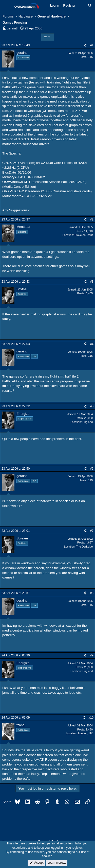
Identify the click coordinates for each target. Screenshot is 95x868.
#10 (91, 718)
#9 (92, 655)
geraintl (12, 28)
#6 (92, 469)
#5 (92, 406)
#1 (92, 45)
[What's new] (82, 6)
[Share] (85, 45)
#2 (92, 219)
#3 (92, 282)
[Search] (90, 6)
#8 (92, 593)
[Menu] (7, 6)
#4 (92, 344)
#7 (92, 531)
